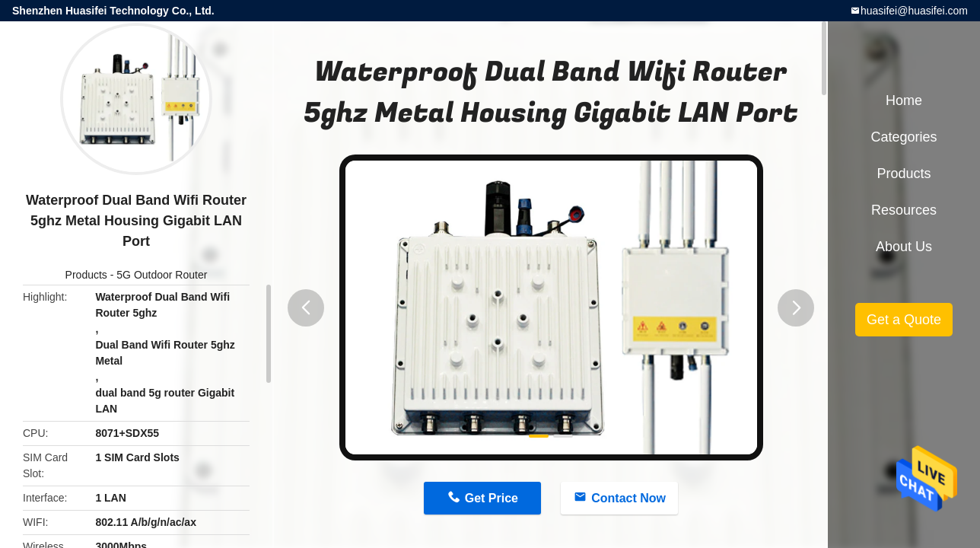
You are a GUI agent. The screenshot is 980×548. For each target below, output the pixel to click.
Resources (904, 210)
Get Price (492, 498)
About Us (904, 247)
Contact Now (628, 498)
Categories (904, 137)
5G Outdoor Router (162, 275)
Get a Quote (904, 320)
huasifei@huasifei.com (914, 11)
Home (904, 100)
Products (86, 275)
